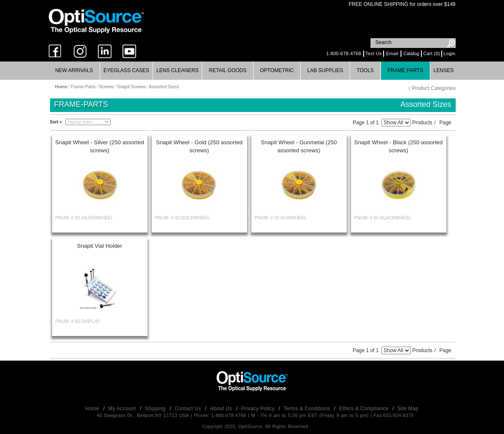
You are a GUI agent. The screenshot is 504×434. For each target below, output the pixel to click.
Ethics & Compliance (365, 409)
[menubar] (251, 71)
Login (449, 53)
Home (93, 409)
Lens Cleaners (177, 70)
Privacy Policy (259, 409)
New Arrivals (74, 70)
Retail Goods (228, 70)
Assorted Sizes (164, 87)
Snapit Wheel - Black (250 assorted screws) (399, 146)
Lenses (444, 70)
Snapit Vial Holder (100, 246)
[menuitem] (74, 71)
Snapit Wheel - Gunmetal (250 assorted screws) (299, 146)
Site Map (408, 409)
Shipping (156, 409)
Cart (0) (432, 53)
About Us (222, 409)
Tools (365, 70)
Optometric (277, 70)
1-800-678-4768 (343, 53)
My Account (123, 409)
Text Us (374, 53)
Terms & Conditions (308, 409)
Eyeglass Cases (126, 70)
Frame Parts (405, 70)
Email (392, 53)
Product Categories (432, 88)
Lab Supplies (325, 70)
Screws (106, 87)
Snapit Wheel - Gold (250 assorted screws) (199, 146)
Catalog (411, 53)
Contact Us (189, 409)
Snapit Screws (131, 87)
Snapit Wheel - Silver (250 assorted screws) (100, 146)
